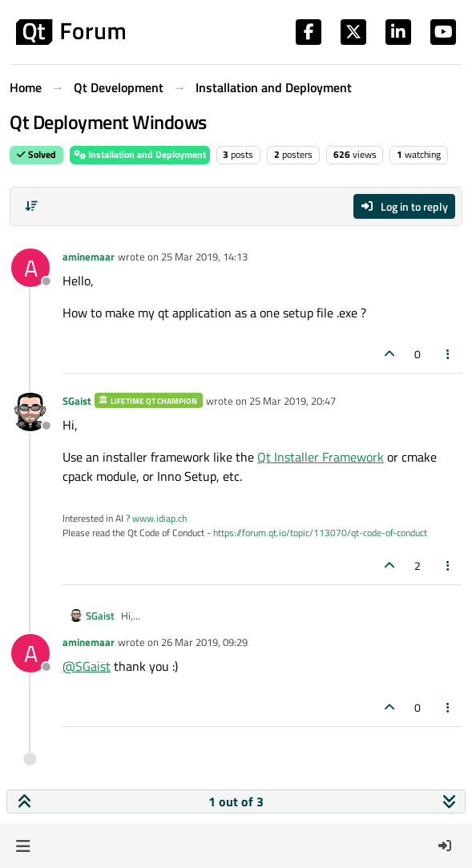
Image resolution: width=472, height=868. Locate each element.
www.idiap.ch (159, 518)
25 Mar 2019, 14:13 (204, 256)
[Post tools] (449, 354)
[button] (23, 846)
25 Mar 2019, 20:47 (292, 401)
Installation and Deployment (140, 154)
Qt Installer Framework (321, 457)
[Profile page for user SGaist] (30, 412)
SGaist (77, 401)
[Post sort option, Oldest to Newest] (31, 206)
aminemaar (89, 256)
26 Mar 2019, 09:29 (204, 642)
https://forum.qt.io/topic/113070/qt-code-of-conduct (320, 533)
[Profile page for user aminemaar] (30, 268)
